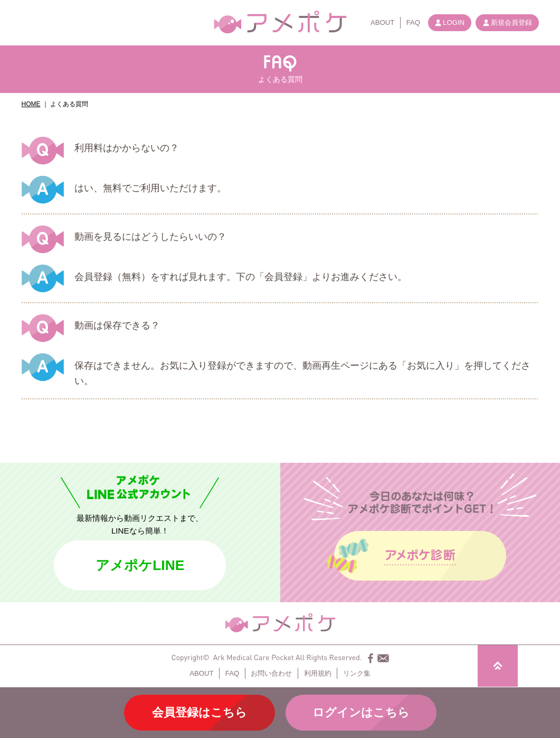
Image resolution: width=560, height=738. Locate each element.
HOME (31, 104)
